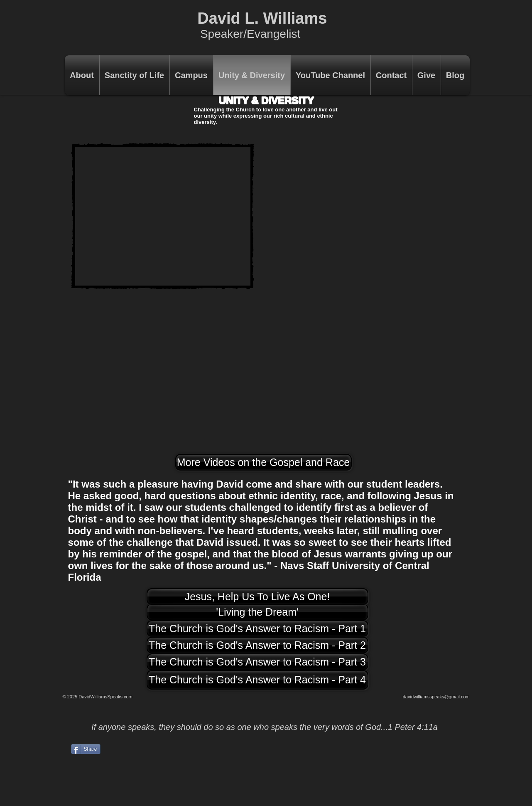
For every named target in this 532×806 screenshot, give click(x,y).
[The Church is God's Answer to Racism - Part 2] (257, 645)
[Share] (86, 749)
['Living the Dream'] (257, 612)
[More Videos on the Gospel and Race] (264, 462)
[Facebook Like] (418, 764)
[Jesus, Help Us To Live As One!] (257, 596)
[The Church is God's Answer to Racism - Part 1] (257, 629)
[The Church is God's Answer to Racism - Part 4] (257, 680)
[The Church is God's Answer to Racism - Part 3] (257, 662)
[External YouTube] (163, 216)
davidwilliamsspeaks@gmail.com (436, 697)
